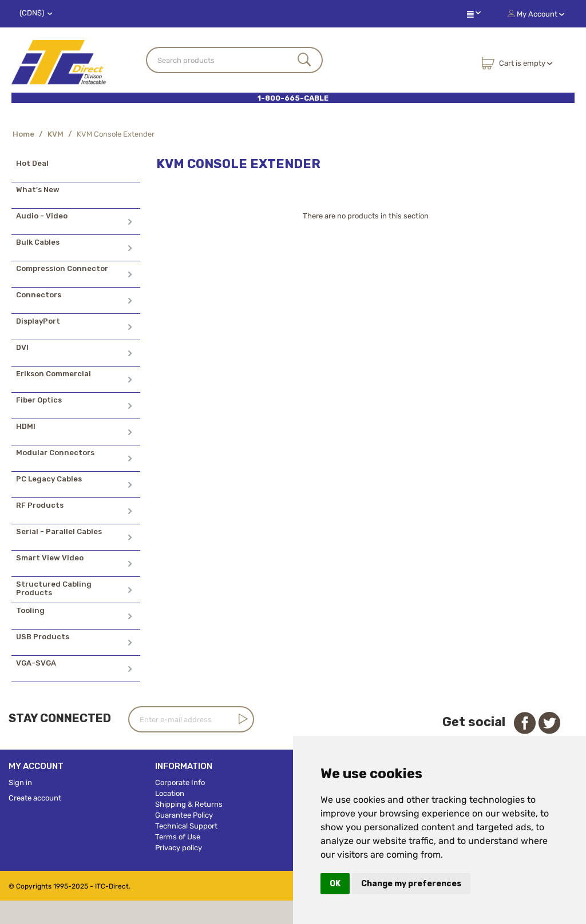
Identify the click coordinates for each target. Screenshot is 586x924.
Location (170, 793)
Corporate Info (180, 782)
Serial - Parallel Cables (59, 531)
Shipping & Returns (189, 804)
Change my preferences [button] (411, 884)
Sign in (20, 782)
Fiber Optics (39, 400)
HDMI (26, 426)
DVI (22, 347)
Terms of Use (178, 837)
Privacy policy (179, 848)
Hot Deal (32, 163)
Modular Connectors (55, 453)
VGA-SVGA (36, 663)
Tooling (30, 610)
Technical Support (186, 826)
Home (23, 134)
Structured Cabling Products (54, 588)
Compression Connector (62, 268)
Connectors (39, 295)
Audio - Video (42, 216)
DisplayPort (38, 321)
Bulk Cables (38, 242)
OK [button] (335, 884)
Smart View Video (50, 558)
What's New (38, 190)
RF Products (40, 505)
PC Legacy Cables (49, 479)
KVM (56, 134)
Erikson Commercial (54, 374)
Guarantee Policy (184, 815)
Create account (35, 798)
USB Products (43, 637)
